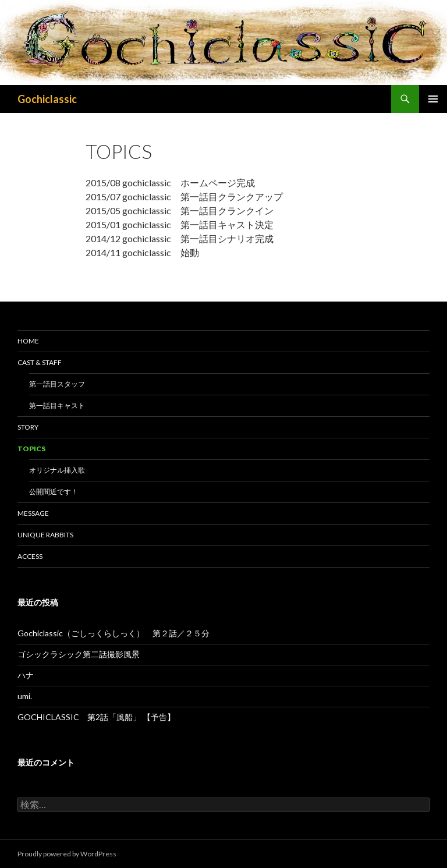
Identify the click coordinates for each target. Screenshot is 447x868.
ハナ (26, 675)
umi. (25, 696)
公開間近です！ (54, 492)
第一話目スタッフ (57, 384)
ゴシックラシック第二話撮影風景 (79, 654)
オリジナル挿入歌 (57, 470)
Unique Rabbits (45, 535)
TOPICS (31, 449)
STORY (28, 427)
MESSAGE (33, 513)
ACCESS (30, 556)
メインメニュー (433, 99)
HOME (28, 341)
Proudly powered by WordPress (67, 854)
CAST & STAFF (40, 362)
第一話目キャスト (57, 405)
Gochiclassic (47, 99)
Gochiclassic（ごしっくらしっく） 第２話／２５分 (113, 633)
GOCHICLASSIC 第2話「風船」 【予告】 (96, 717)
